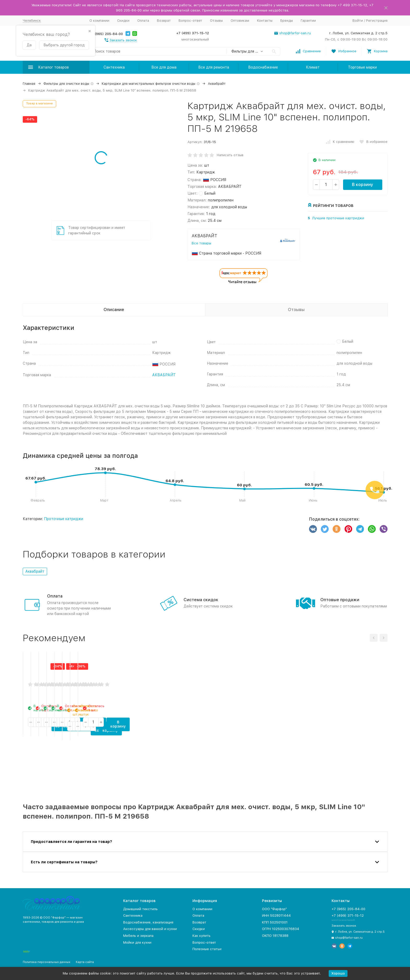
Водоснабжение (263, 67)
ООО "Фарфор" (274, 909)
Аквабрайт (217, 84)
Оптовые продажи (340, 600)
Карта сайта (85, 962)
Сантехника (114, 67)
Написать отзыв (230, 155)
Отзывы (216, 21)
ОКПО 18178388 (275, 936)
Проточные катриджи (64, 519)
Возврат (164, 21)
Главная (29, 84)
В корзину (363, 185)
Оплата (143, 21)
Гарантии (308, 21)
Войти (358, 21)
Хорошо (338, 973)
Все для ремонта (214, 67)
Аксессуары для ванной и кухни (150, 929)
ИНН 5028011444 (276, 916)
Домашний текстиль (140, 909)
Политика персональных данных (47, 962)
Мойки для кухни (137, 942)
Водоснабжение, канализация (148, 922)
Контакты (265, 21)
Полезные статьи (207, 949)
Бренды (287, 21)
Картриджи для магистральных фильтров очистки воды (149, 84)
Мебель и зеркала (138, 936)
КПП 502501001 (275, 922)
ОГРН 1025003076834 (281, 929)
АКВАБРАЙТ (164, 375)
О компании (99, 21)
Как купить (201, 936)
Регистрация (377, 21)
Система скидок (201, 600)
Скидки (123, 21)
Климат (313, 67)
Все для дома (164, 67)
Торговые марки (362, 67)
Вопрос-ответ (190, 21)
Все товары (201, 243)
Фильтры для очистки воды (66, 84)
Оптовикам (240, 21)
